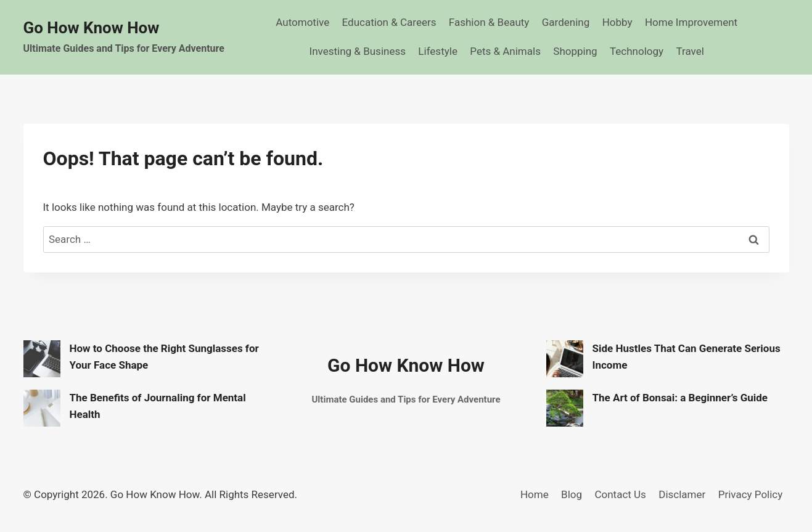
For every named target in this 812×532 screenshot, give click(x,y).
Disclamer (682, 494)
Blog (572, 494)
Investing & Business (358, 51)
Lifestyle (438, 51)
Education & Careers (389, 22)
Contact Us (620, 494)
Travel (690, 51)
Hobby (617, 22)
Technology (637, 51)
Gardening (566, 22)
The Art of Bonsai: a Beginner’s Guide (680, 398)
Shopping (575, 51)
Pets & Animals (505, 51)
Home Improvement (691, 22)
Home (535, 494)
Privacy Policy (751, 494)
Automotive (302, 22)
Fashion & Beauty (489, 22)
